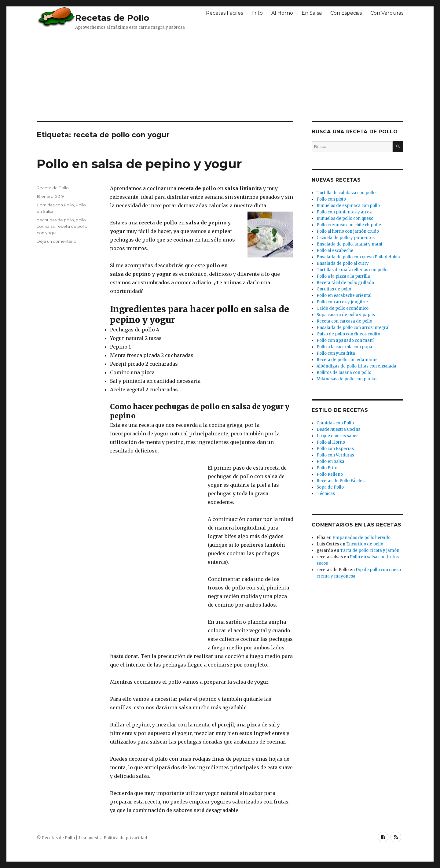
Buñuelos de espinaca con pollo (348, 206)
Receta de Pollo (53, 188)
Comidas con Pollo (55, 205)
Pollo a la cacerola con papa (344, 347)
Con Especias (346, 13)
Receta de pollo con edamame (347, 360)
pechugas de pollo (55, 220)
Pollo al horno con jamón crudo (348, 231)
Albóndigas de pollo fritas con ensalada (356, 366)
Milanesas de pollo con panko (346, 379)
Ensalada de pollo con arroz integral (353, 328)
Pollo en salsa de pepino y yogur (139, 164)
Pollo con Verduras (335, 455)
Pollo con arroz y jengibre (342, 302)
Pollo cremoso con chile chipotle (349, 225)
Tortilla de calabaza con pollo (346, 193)
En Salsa (312, 13)
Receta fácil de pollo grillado (345, 283)
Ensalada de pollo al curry (343, 263)
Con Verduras (387, 13)
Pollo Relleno (330, 474)
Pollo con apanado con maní (345, 340)
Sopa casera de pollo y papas (346, 315)
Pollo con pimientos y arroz (344, 212)
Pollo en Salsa (330, 462)
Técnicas (326, 494)
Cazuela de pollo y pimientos (346, 238)
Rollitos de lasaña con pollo (344, 373)
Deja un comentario (57, 241)
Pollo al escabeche (335, 251)
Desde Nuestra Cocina (339, 429)
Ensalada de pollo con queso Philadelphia (358, 257)
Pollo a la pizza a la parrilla (343, 276)
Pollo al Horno (331, 442)
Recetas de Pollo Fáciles (341, 481)
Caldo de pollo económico (343, 308)
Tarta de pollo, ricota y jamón (370, 550)
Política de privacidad (125, 838)
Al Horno (282, 13)
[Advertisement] (185, 75)
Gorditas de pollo (334, 289)
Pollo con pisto (331, 199)
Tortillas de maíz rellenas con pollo (352, 270)
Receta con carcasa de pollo (344, 321)
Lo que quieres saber (337, 436)
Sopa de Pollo (330, 487)
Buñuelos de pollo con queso (345, 218)
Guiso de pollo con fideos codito (348, 334)
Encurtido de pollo (365, 544)
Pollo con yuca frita (336, 353)
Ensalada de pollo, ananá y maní (349, 244)
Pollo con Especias (335, 449)
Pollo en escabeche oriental (344, 295)
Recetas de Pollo (112, 18)
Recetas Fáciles (224, 13)
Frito (257, 13)
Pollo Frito (327, 468)
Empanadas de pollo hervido (361, 538)
